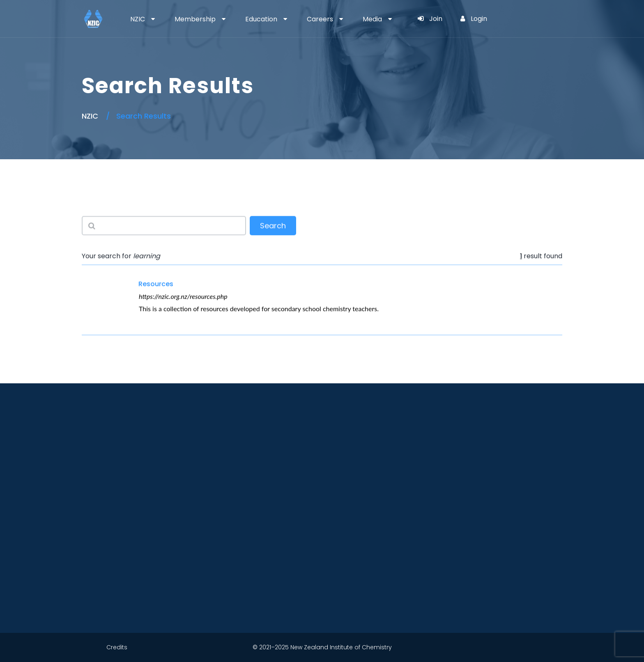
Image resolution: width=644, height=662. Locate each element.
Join (430, 19)
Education (261, 19)
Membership (195, 19)
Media (372, 19)
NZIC (138, 19)
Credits (117, 647)
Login (474, 19)
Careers (320, 19)
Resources (156, 284)
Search (273, 226)
